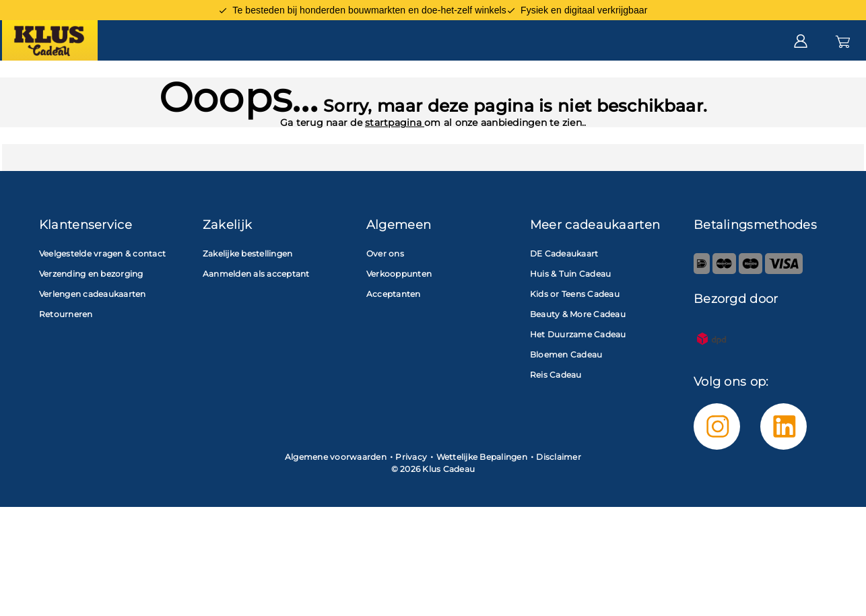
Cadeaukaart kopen (84, 82)
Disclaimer (559, 500)
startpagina (395, 166)
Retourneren (66, 357)
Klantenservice (708, 81)
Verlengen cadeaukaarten (93, 337)
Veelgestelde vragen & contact (102, 297)
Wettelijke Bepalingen (482, 500)
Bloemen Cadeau (566, 398)
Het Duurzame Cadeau (578, 377)
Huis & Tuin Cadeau (571, 317)
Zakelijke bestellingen (248, 297)
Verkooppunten (399, 317)
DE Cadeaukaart (564, 297)
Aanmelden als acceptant (256, 317)
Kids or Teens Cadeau (575, 337)
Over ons (385, 297)
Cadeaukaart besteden (271, 82)
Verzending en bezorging (91, 317)
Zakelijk (572, 82)
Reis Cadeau (556, 418)
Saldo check (823, 82)
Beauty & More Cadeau (578, 357)
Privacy (411, 500)
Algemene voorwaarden (336, 500)
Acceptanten (440, 82)
